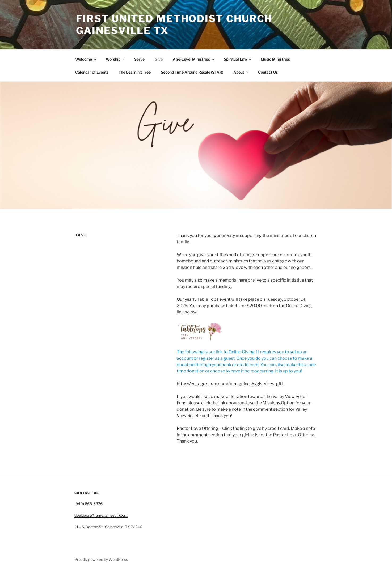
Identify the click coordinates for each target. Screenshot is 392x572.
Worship (116, 59)
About (241, 72)
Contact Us (268, 72)
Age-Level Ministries (194, 59)
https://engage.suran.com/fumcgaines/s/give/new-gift (230, 384)
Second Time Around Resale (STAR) (192, 72)
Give (159, 59)
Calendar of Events (92, 72)
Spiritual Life (238, 59)
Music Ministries (275, 59)
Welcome (86, 59)
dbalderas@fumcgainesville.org (101, 515)
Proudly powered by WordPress (101, 559)
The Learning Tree (135, 72)
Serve (139, 59)
